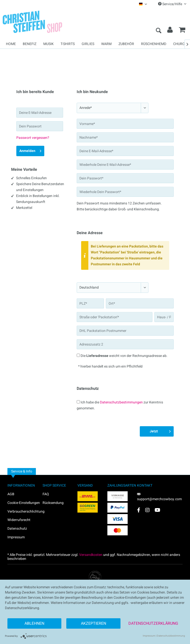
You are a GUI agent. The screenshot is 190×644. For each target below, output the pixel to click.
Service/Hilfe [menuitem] (172, 4)
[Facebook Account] (139, 510)
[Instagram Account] (147, 510)
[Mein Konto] (170, 31)
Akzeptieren (94, 623)
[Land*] (113, 288)
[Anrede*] (113, 108)
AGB (11, 494)
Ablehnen (34, 623)
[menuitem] (143, 4)
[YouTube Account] (157, 510)
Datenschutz (17, 529)
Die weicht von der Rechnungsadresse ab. (124, 356)
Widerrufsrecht (19, 520)
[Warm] (106, 44)
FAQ (46, 494)
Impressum (16, 537)
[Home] (11, 44)
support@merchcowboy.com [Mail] (159, 497)
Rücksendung (53, 503)
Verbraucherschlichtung (25, 511)
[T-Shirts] (68, 44)
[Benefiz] (30, 44)
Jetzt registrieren (158, 432)
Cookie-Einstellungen (24, 503)
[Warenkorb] (182, 31)
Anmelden (30, 150)
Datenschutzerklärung (153, 623)
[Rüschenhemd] (154, 44)
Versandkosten (91, 555)
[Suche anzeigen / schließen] (158, 31)
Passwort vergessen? (33, 138)
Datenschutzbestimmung (171, 636)
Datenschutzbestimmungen (121, 402)
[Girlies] (88, 44)
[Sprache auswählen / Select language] (143, 4)
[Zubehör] (126, 44)
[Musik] (48, 44)
